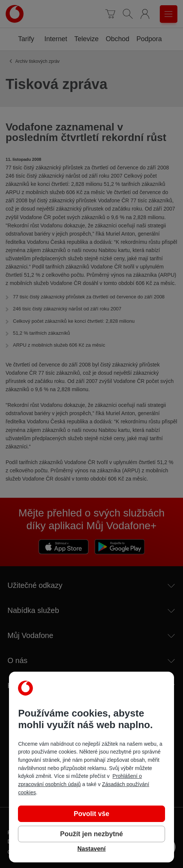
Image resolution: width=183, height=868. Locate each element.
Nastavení (92, 849)
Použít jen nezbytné (91, 834)
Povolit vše (91, 814)
